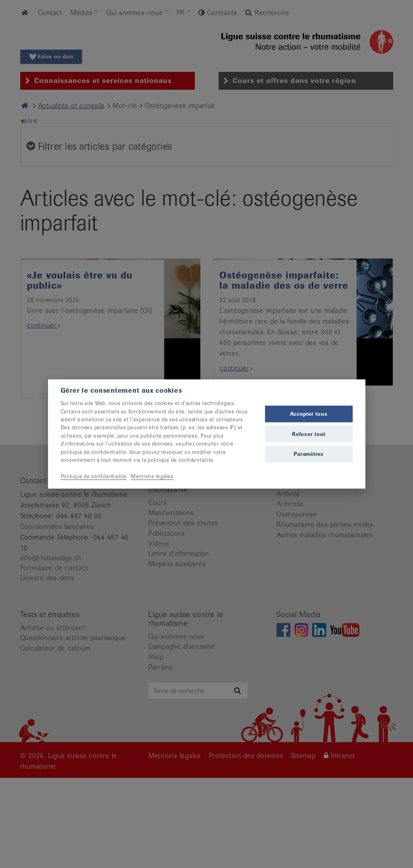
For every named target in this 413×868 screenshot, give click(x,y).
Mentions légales (152, 476)
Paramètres (309, 454)
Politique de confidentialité (94, 476)
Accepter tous (309, 414)
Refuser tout (309, 434)
